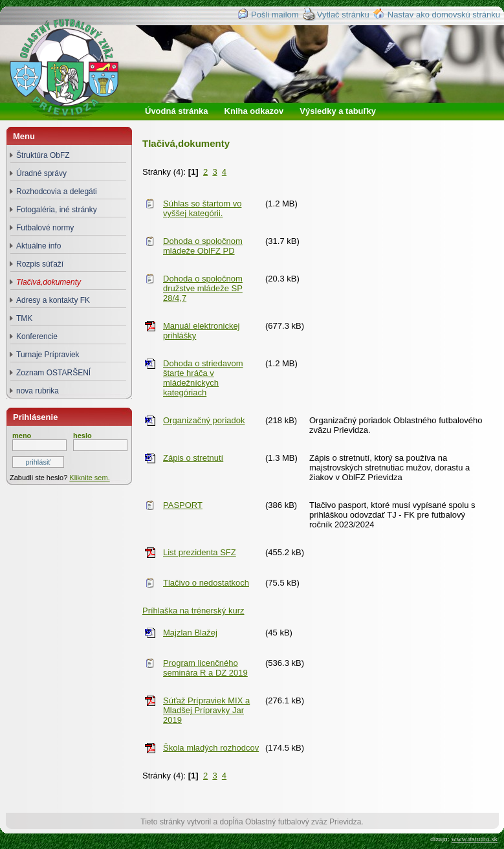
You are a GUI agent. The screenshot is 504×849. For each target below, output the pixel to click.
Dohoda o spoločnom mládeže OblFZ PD (203, 246)
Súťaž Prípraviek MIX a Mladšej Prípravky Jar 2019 (206, 710)
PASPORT (183, 505)
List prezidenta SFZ (200, 552)
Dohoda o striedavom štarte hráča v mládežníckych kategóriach (203, 378)
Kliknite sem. (89, 478)
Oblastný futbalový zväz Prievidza (75, 83)
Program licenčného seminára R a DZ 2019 (205, 668)
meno (22, 436)
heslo (82, 436)
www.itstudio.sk (475, 839)
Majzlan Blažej (190, 633)
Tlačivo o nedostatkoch (206, 583)
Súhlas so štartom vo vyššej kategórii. (202, 208)
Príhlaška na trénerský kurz (193, 611)
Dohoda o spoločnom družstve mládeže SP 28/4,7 (203, 288)
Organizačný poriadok (204, 420)
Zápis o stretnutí (193, 458)
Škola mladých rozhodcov (211, 748)
